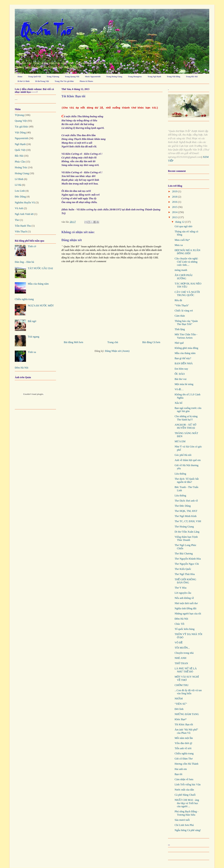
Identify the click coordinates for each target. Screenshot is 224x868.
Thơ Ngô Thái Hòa (185, 574)
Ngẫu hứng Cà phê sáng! (188, 830)
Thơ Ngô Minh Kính (185, 516)
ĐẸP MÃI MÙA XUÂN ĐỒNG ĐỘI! (187, 252)
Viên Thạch (21, 232)
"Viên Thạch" (182, 305)
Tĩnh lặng (180, 329)
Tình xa (32, 352)
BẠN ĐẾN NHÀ (184, 363)
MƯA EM (180, 441)
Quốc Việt (20, 150)
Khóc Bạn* (181, 719)
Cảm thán (180, 316)
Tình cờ (32, 246)
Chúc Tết (179, 624)
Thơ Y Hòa (180, 588)
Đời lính (179, 709)
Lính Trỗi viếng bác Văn (188, 784)
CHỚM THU (182, 685)
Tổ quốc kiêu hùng (184, 629)
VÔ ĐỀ (178, 643)
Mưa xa (179, 245)
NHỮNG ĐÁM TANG (187, 714)
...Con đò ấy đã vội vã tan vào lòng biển (188, 692)
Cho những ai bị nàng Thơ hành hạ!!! (186, 418)
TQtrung (19, 115)
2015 (175, 207)
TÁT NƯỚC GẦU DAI (40, 268)
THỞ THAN (181, 663)
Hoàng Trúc (21, 167)
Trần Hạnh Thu (23, 226)
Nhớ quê (179, 343)
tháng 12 (180, 222)
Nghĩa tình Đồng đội (185, 608)
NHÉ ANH (180, 658)
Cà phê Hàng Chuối (185, 795)
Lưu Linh (20, 191)
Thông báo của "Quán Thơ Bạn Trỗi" (186, 323)
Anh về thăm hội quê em (188, 460)
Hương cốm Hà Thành (186, 764)
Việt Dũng (20, 132)
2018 (175, 197)
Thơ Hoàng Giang (184, 527)
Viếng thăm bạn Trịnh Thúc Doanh (186, 538)
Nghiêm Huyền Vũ (25, 202)
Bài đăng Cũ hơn (151, 342)
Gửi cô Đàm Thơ (184, 759)
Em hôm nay (181, 369)
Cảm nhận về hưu (184, 779)
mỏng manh (181, 270)
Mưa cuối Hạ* (182, 240)
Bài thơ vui (180, 379)
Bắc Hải (19, 156)
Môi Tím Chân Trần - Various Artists (186, 336)
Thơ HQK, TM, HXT (186, 511)
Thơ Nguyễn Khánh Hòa (188, 559)
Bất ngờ (32, 321)
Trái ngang (34, 337)
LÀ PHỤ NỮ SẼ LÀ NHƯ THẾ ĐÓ (186, 670)
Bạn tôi (178, 774)
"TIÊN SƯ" (181, 704)
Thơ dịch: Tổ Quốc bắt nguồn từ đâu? (187, 480)
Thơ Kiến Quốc (183, 569)
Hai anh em (181, 769)
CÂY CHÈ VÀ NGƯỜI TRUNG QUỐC (187, 294)
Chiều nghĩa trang (24, 299)
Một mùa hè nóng (184, 384)
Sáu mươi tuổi (182, 820)
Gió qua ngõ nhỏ (183, 226)
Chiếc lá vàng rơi (184, 311)
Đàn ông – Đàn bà (24, 262)
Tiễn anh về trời (183, 748)
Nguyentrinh (21, 138)
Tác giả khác (22, 127)
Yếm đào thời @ (183, 743)
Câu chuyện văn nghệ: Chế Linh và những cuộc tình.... (186, 262)
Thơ (17, 220)
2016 (175, 202)
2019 (175, 191)
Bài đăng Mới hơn (73, 342)
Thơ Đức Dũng (183, 506)
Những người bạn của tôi (188, 614)
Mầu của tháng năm (38, 284)
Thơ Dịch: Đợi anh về (186, 501)
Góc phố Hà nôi (183, 455)
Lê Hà (18, 185)
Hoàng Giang (22, 173)
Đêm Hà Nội (22, 368)
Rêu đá (178, 300)
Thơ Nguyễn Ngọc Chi (187, 564)
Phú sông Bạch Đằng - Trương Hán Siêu (186, 813)
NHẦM (179, 699)
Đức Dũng (20, 197)
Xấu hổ (178, 403)
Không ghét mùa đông (186, 348)
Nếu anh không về (184, 598)
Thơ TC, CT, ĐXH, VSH (188, 521)
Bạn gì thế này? (183, 358)
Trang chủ (113, 342)
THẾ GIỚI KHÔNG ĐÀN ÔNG (185, 581)
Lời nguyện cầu (183, 593)
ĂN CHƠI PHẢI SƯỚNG (183, 277)
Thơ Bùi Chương (184, 554)
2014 (175, 212)
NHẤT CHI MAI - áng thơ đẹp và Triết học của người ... (187, 803)
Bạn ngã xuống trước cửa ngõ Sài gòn (188, 410)
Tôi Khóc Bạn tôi (184, 724)
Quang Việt (21, 121)
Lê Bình (19, 179)
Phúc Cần (20, 162)
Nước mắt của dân (184, 790)
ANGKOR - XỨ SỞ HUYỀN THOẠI (185, 426)
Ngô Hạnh (20, 144)
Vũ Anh (19, 208)
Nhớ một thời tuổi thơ (186, 603)
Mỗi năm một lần (184, 738)
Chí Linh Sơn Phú (184, 825)
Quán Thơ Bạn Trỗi (31, 14)
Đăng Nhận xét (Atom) (117, 351)
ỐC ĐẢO (180, 374)
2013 (175, 217)
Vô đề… (179, 389)
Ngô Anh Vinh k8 (24, 214)
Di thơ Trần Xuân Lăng (187, 532)
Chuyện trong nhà (184, 653)
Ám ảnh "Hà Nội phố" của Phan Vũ (186, 731)
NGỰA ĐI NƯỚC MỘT (41, 306)
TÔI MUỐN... (182, 648)
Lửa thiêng (180, 474)
